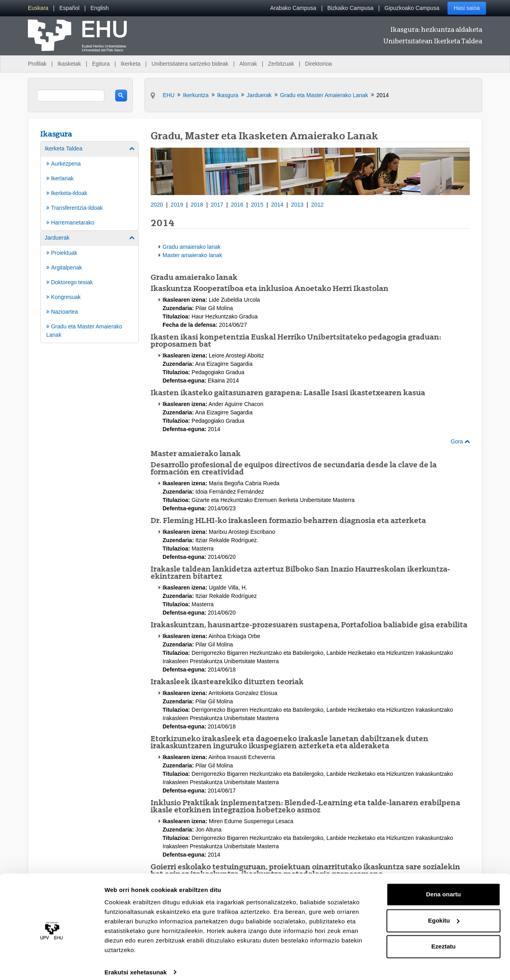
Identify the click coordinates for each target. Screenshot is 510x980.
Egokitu (444, 913)
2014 (277, 205)
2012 (317, 205)
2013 (297, 205)
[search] (71, 96)
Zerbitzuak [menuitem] (281, 64)
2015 (257, 205)
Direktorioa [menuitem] (318, 64)
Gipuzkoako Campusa (412, 8)
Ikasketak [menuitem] (69, 64)
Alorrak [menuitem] (248, 64)
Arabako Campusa (293, 8)
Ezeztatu (444, 939)
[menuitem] (38, 8)
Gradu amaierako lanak (192, 247)
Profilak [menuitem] (37, 64)
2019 (177, 205)
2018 (197, 205)
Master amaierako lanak (192, 255)
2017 (217, 205)
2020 (157, 205)
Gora (460, 441)
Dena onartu (443, 887)
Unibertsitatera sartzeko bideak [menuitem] (190, 64)
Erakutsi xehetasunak (135, 964)
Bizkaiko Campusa (350, 8)
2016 (237, 205)
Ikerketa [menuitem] (131, 64)
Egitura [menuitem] (101, 64)
